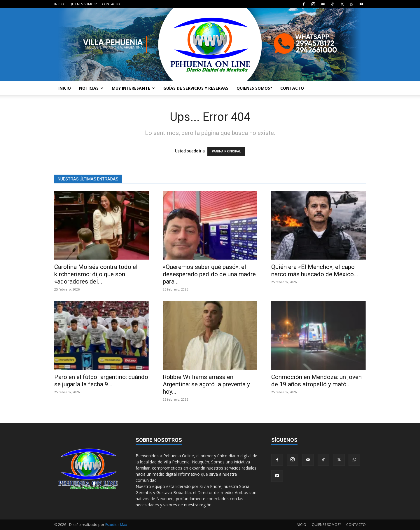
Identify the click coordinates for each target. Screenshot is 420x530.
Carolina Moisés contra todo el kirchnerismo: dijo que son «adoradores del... (96, 274)
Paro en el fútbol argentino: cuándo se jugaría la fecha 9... (101, 381)
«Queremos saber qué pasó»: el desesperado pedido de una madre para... (209, 274)
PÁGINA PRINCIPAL (226, 151)
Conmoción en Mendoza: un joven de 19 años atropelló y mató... (316, 381)
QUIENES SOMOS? (83, 4)
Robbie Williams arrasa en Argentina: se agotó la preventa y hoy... (206, 384)
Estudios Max (116, 525)
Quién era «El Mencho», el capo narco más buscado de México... (315, 271)
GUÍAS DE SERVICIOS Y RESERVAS (196, 88)
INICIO (59, 4)
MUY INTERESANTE (133, 88)
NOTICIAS (91, 88)
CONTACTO (111, 4)
